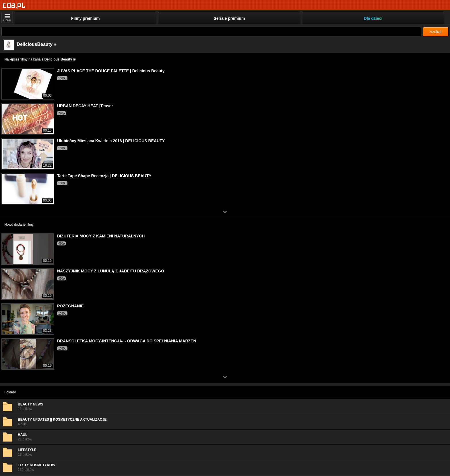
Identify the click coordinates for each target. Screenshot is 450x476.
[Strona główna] (14, 6)
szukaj (436, 32)
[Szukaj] (211, 32)
